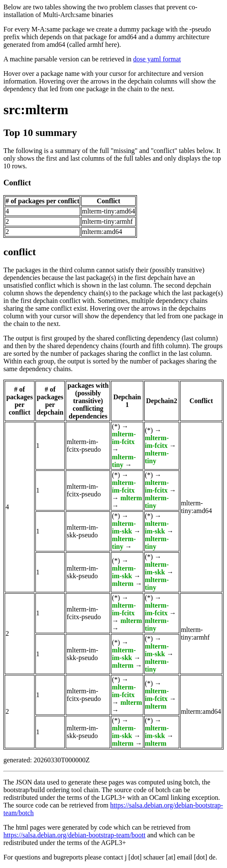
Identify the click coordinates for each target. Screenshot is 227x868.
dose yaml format (157, 59)
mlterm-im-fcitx (124, 438)
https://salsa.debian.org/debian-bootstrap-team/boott (74, 835)
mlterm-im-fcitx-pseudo (84, 446)
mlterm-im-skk (124, 527)
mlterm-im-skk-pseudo (82, 531)
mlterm (131, 498)
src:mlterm (36, 110)
